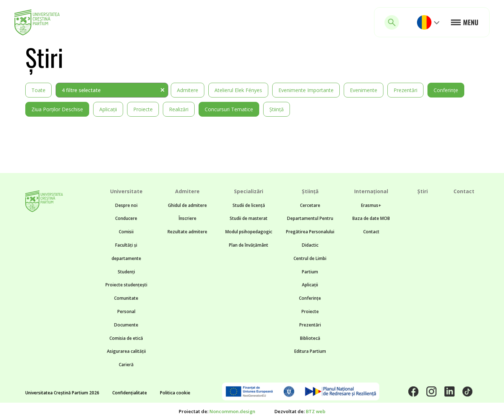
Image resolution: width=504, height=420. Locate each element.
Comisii (126, 232)
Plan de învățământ (249, 245)
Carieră (126, 365)
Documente (126, 325)
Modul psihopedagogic (249, 232)
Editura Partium (310, 351)
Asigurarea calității (126, 351)
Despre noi (126, 205)
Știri (423, 191)
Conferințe (446, 90)
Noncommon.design (232, 411)
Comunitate (126, 298)
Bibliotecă (310, 338)
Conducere (126, 218)
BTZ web (316, 411)
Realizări (179, 109)
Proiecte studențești (126, 285)
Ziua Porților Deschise (57, 109)
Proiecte (143, 109)
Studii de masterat (249, 218)
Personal (126, 311)
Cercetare (310, 205)
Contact (371, 232)
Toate (38, 90)
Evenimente (364, 90)
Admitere (188, 90)
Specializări (249, 191)
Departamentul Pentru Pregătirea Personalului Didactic (310, 232)
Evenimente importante (306, 90)
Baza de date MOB (371, 218)
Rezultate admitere (187, 232)
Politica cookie (175, 393)
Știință (277, 109)
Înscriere (188, 218)
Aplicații (108, 109)
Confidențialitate (130, 393)
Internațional (371, 191)
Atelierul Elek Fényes (238, 90)
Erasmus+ (371, 205)
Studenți (126, 272)
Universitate (126, 191)
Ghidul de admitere (187, 205)
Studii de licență (249, 205)
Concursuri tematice (229, 109)
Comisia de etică (126, 338)
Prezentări (405, 90)
